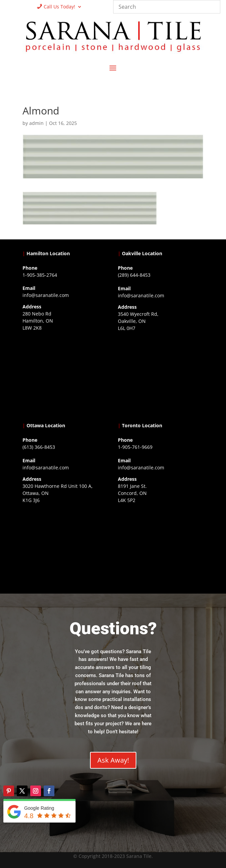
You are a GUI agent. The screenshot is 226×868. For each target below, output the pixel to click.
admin (36, 123)
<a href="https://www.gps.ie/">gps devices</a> (65, 547)
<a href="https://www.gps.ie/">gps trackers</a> (65, 375)
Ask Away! (113, 760)
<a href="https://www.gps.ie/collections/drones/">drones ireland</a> (161, 375)
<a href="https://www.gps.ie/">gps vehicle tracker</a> (161, 547)
